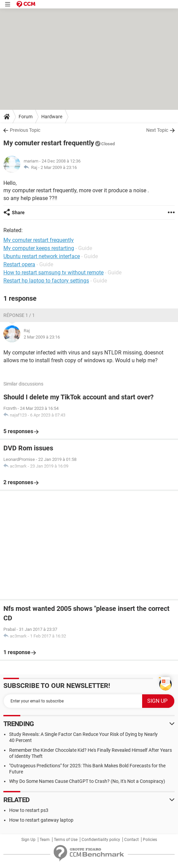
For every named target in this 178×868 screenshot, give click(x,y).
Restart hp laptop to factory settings (46, 281)
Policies (150, 840)
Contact (131, 840)
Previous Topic (25, 130)
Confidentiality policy (101, 840)
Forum (26, 117)
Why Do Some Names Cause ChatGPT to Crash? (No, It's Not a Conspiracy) (87, 781)
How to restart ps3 (29, 810)
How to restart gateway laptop (41, 820)
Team (45, 840)
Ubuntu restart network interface (42, 256)
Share (18, 213)
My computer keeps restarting (39, 248)
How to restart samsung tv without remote (53, 272)
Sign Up (28, 840)
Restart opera (19, 264)
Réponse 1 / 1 (19, 315)
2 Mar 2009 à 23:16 (59, 167)
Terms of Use (66, 840)
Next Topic (157, 130)
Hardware (52, 117)
